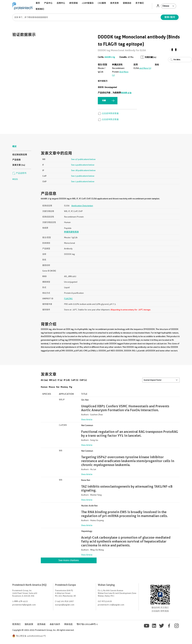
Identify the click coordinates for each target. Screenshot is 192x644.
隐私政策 (29, 624)
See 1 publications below (83, 181)
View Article (87, 419)
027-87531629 (105, 601)
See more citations (69, 560)
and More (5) (145, 68)
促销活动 (127, 3)
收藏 (104, 100)
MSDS (15, 179)
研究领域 (73, 3)
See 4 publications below (83, 165)
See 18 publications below (83, 170)
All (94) (44, 380)
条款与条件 (55, 624)
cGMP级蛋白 (88, 3)
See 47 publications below (83, 159)
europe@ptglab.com (65, 605)
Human (44, 387)
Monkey (64, 387)
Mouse (52, 387)
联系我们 (40, 9)
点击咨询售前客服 (108, 113)
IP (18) (67, 380)
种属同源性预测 (71, 232)
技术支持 (114, 3)
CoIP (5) (75, 380)
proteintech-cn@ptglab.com (111, 605)
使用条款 (41, 624)
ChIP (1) (83, 380)
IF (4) (60, 380)
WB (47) (53, 380)
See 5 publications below (83, 176)
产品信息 (16, 160)
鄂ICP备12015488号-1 (87, 624)
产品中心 (48, 3)
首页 (38, 3)
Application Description (82, 206)
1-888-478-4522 (20, 601)
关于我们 (140, 3)
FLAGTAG (68, 299)
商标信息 (68, 624)
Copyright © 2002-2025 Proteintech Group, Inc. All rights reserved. (43, 630)
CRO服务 (102, 3)
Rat (58, 387)
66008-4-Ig (126, 93)
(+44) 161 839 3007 (64, 601)
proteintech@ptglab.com (24, 605)
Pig (71, 387)
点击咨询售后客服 (108, 119)
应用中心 (61, 3)
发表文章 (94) (19, 165)
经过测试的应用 (20, 155)
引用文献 (149, 57)
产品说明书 (19, 173)
